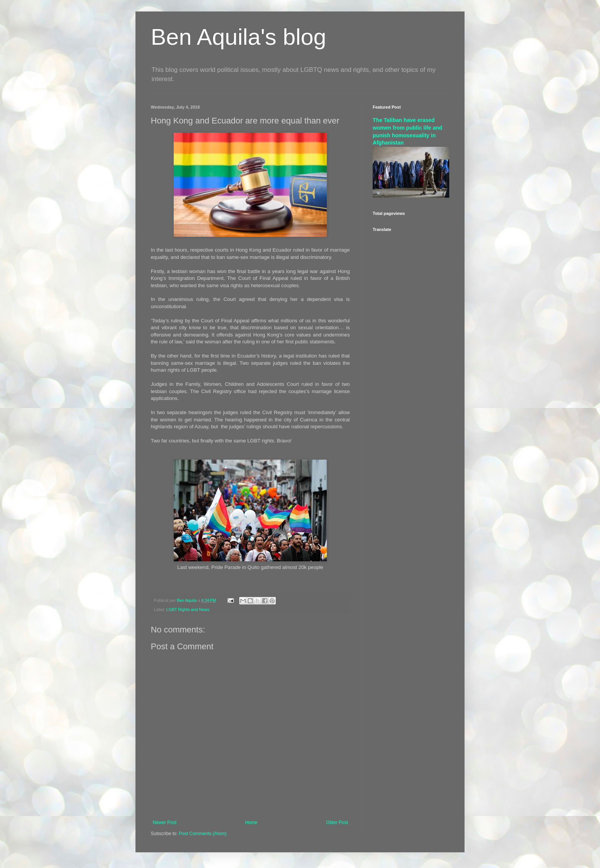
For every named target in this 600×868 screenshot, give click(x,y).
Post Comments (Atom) (203, 834)
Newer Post (165, 822)
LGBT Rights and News (188, 610)
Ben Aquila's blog (238, 37)
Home (251, 822)
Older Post (337, 822)
